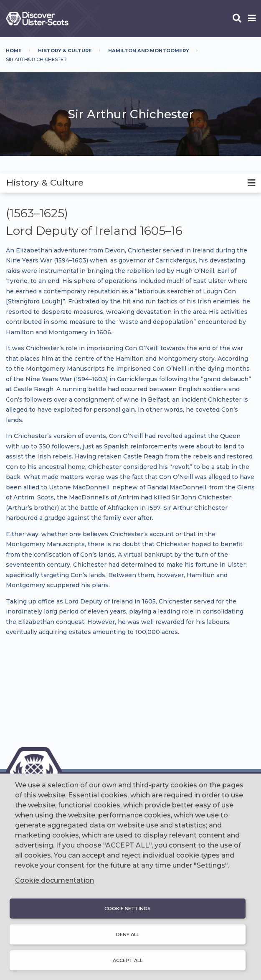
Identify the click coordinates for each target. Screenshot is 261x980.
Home (14, 51)
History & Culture (65, 51)
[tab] (130, 183)
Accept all (128, 960)
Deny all (128, 934)
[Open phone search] (237, 19)
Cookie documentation (54, 880)
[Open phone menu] (252, 19)
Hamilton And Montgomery (149, 51)
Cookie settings (128, 909)
